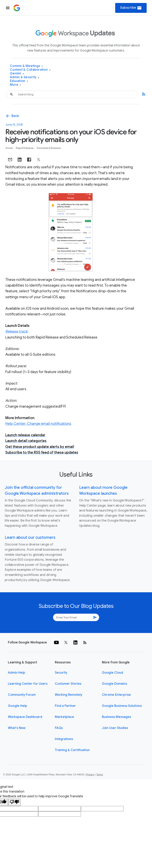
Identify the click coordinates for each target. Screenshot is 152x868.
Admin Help (17, 673)
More (16, 85)
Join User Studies (115, 728)
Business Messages (116, 717)
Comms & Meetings (26, 66)
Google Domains (114, 684)
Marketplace (64, 717)
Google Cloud (113, 673)
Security (61, 673)
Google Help (18, 706)
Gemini (17, 74)
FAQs (59, 728)
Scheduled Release (49, 148)
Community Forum (22, 695)
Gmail (9, 148)
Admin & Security (25, 77)
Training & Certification (72, 750)
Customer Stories (68, 684)
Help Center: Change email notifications (38, 424)
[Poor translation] (14, 802)
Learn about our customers (30, 537)
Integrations (64, 739)
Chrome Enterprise (116, 695)
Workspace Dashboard (25, 717)
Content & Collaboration (30, 70)
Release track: (17, 331)
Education (19, 81)
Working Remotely (69, 695)
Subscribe (131, 8)
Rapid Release (25, 148)
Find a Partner (65, 706)
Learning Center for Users (28, 684)
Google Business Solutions (122, 706)
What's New (17, 728)
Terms (100, 775)
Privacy (90, 775)
